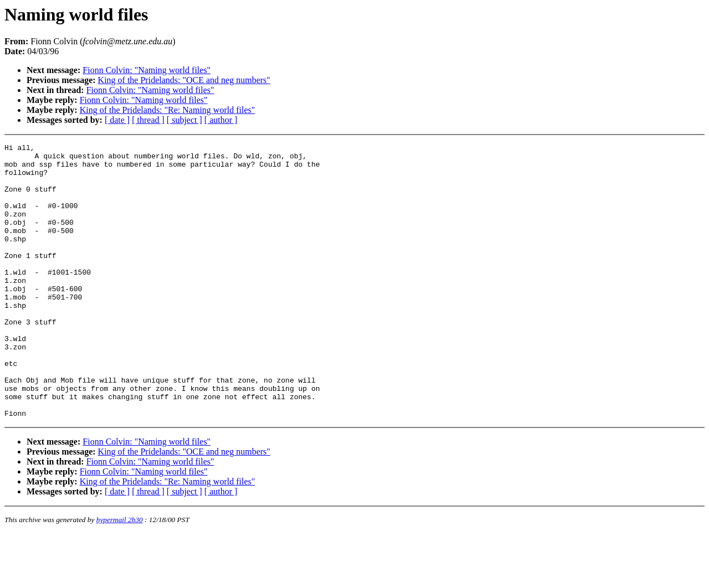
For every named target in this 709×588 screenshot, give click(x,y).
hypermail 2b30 (120, 574)
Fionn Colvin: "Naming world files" (147, 70)
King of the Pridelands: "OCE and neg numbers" (184, 80)
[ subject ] (184, 120)
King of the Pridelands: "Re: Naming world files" (168, 110)
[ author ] (221, 120)
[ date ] (117, 120)
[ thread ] (148, 120)
